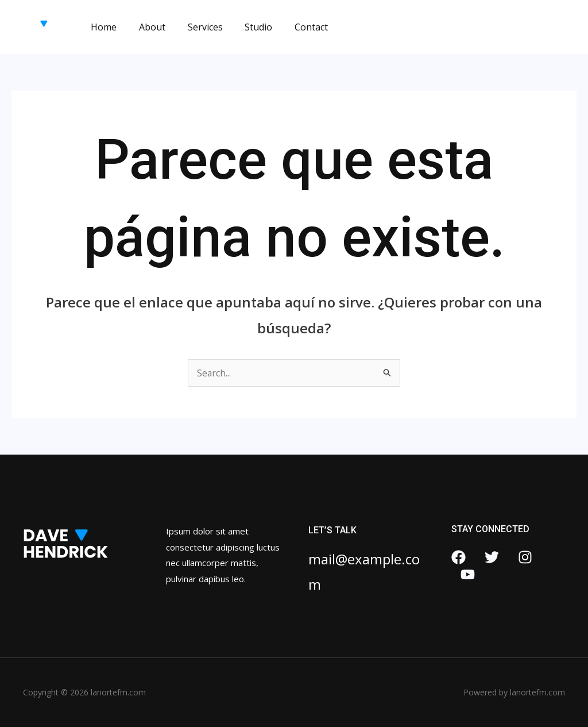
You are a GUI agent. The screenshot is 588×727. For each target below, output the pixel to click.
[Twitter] (492, 557)
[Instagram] (525, 557)
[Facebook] (459, 557)
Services (196, 27)
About (146, 27)
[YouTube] (468, 574)
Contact (294, 27)
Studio (245, 27)
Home (102, 27)
